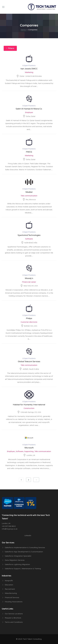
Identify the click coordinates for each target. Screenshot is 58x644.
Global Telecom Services (29, 362)
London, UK (31, 455)
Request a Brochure (13, 618)
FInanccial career (29, 282)
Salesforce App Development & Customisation (24, 552)
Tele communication (29, 196)
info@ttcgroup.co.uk (10, 529)
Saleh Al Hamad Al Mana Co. (29, 109)
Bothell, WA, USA (31, 326)
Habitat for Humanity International (29, 405)
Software (29, 239)
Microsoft (29, 448)
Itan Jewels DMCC (29, 69)
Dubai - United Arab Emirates (31, 76)
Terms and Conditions (14, 622)
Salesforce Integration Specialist (18, 556)
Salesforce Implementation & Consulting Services (25, 548)
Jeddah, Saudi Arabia (31, 369)
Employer (29, 112)
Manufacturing (11, 593)
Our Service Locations (14, 614)
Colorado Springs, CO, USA (31, 412)
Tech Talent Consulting (32, 639)
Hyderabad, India (31, 243)
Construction (29, 408)
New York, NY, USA (31, 286)
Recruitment (10, 589)
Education (9, 585)
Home (23, 30)
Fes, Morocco (31, 200)
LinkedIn (28, 536)
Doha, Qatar (31, 116)
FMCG (29, 152)
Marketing (29, 72)
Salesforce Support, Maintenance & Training (23, 569)
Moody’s (29, 278)
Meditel (29, 192)
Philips (29, 318)
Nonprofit (9, 581)
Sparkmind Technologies (29, 235)
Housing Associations (14, 602)
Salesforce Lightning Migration (17, 564)
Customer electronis (29, 322)
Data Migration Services (15, 560)
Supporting (29, 451)
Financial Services (12, 598)
